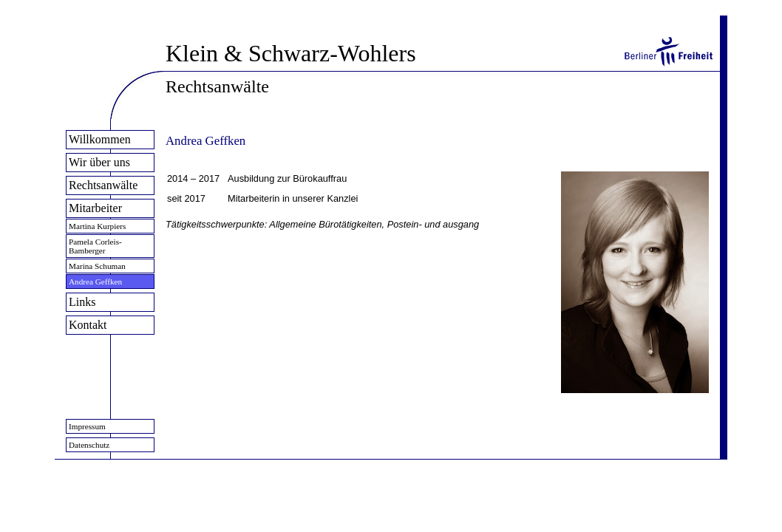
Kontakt (88, 325)
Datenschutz (89, 445)
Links (82, 302)
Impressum (87, 426)
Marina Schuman (97, 266)
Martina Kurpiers (97, 226)
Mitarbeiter (95, 208)
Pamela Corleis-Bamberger (95, 246)
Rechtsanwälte (103, 185)
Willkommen (100, 139)
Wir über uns (99, 162)
